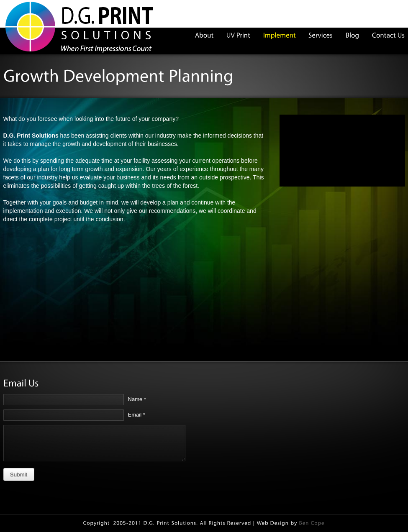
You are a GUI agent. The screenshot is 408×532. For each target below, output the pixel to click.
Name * (137, 399)
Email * (137, 415)
